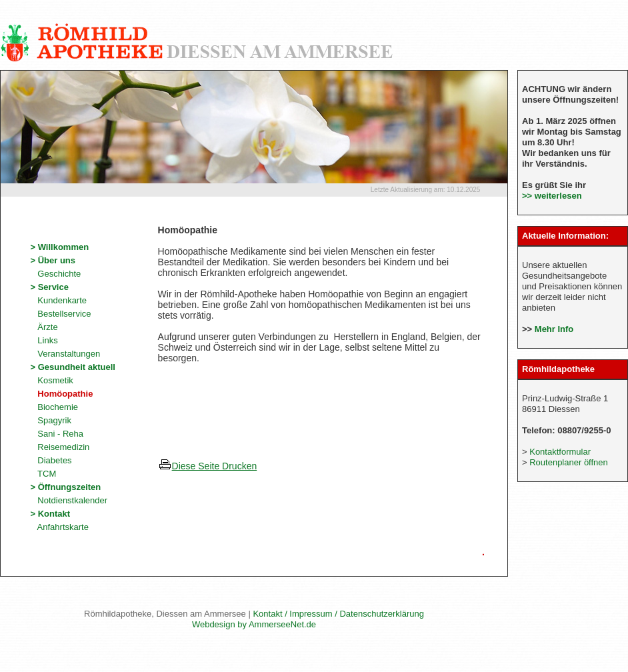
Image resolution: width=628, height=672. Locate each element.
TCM (43, 474)
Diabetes (51, 460)
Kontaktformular (560, 452)
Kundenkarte (58, 300)
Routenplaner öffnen (569, 462)
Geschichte (55, 274)
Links (44, 340)
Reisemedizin (60, 447)
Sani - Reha (57, 434)
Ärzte (44, 327)
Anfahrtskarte (59, 527)
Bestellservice (60, 314)
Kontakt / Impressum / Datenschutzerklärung (338, 614)
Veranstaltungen (65, 354)
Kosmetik (51, 380)
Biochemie (54, 407)
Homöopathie (61, 394)
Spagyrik (50, 420)
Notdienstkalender (69, 500)
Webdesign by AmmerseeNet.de (254, 624)
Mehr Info (554, 329)
